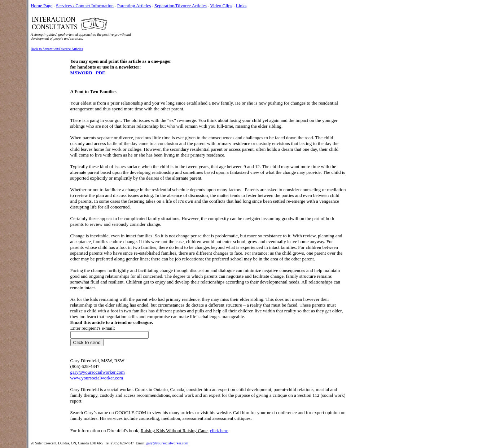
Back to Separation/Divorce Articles (57, 49)
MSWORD (81, 73)
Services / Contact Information (85, 6)
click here (219, 431)
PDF (100, 73)
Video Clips (221, 6)
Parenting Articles (134, 6)
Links (241, 6)
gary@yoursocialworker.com (167, 443)
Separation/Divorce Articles (181, 6)
